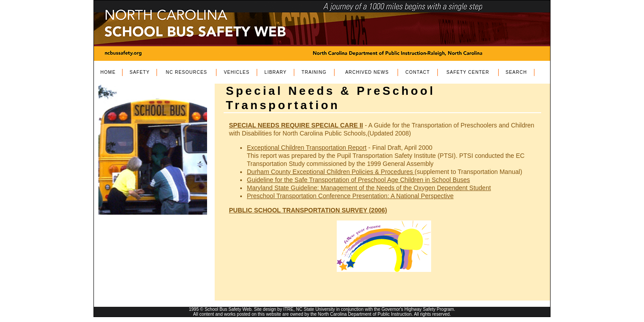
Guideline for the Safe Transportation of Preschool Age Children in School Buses (358, 180)
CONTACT (418, 72)
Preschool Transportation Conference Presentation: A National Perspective (350, 196)
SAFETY (140, 72)
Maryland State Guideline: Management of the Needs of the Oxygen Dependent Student (369, 188)
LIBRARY (275, 72)
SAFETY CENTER (468, 72)
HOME (108, 72)
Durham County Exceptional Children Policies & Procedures (331, 172)
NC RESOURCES (187, 72)
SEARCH (517, 72)
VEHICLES (236, 72)
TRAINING (314, 72)
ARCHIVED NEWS (367, 72)
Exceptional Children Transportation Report (307, 148)
